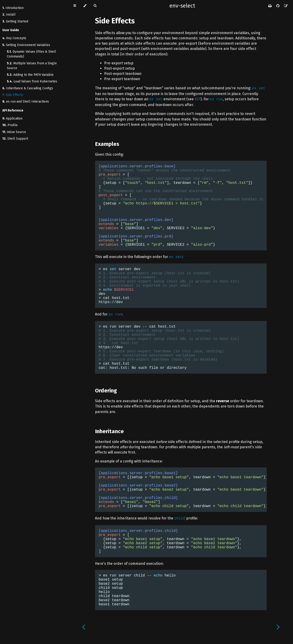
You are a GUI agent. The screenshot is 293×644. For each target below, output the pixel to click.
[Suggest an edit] (286, 6)
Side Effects (13, 95)
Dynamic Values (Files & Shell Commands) (31, 54)
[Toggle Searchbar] (95, 6)
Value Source (14, 132)
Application (12, 118)
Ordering (106, 391)
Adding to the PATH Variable (30, 75)
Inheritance (109, 431)
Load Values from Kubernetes (32, 81)
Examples (107, 144)
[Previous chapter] (84, 627)
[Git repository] (278, 6)
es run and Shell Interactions (26, 102)
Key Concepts (14, 38)
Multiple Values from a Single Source (32, 66)
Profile (10, 125)
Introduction (13, 8)
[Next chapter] (278, 627)
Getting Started (15, 21)
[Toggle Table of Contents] (75, 6)
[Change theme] (85, 6)
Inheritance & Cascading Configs (28, 88)
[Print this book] (270, 6)
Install (9, 15)
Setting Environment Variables (26, 45)
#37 (198, 99)
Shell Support (15, 139)
